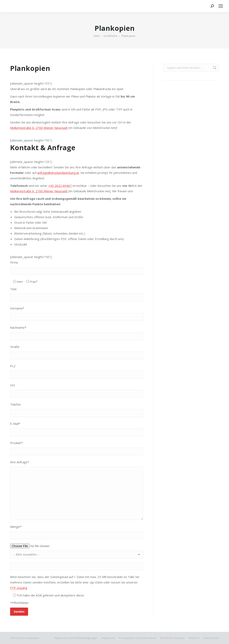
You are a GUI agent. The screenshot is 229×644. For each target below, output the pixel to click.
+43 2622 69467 (60, 186)
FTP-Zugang (19, 588)
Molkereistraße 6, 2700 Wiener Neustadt (39, 128)
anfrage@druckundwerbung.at (58, 173)
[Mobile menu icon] (221, 6)
